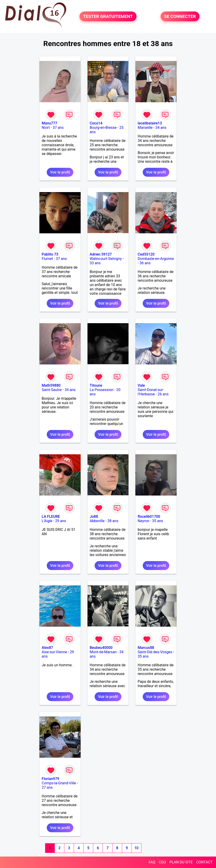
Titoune (96, 385)
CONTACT (204, 862)
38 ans (113, 521)
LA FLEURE (51, 517)
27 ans (47, 787)
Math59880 (51, 385)
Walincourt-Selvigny (106, 259)
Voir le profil (60, 172)
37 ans (58, 128)
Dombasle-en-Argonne (156, 259)
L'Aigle (47, 521)
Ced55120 (146, 254)
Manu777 (49, 123)
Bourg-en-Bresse (103, 128)
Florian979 (51, 779)
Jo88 (94, 517)
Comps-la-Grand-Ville (59, 783)
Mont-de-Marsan (103, 652)
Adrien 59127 (101, 254)
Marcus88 (146, 648)
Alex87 (47, 648)
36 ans (145, 263)
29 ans (61, 521)
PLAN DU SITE (181, 862)
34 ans (161, 128)
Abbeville (97, 521)
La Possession (102, 390)
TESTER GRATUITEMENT (108, 16)
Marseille (145, 128)
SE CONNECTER (180, 16)
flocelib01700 (149, 517)
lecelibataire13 (150, 123)
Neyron (144, 521)
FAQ (152, 862)
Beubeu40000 (101, 648)
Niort (46, 128)
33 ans (95, 263)
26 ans (163, 394)
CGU (162, 862)
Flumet (47, 259)
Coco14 (96, 123)
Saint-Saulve (52, 390)
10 (137, 848)
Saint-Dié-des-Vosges (155, 652)
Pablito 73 (50, 254)
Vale (141, 385)
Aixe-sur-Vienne (54, 652)
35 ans (158, 521)
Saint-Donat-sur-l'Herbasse (151, 392)
